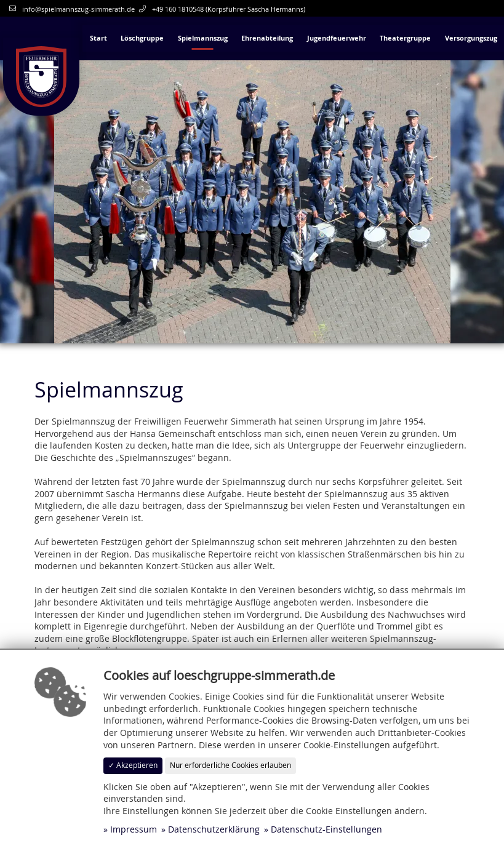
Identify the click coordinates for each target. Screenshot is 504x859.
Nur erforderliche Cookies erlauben (230, 765)
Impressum (134, 829)
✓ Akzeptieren (133, 765)
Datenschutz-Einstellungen (326, 829)
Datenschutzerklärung (214, 829)
